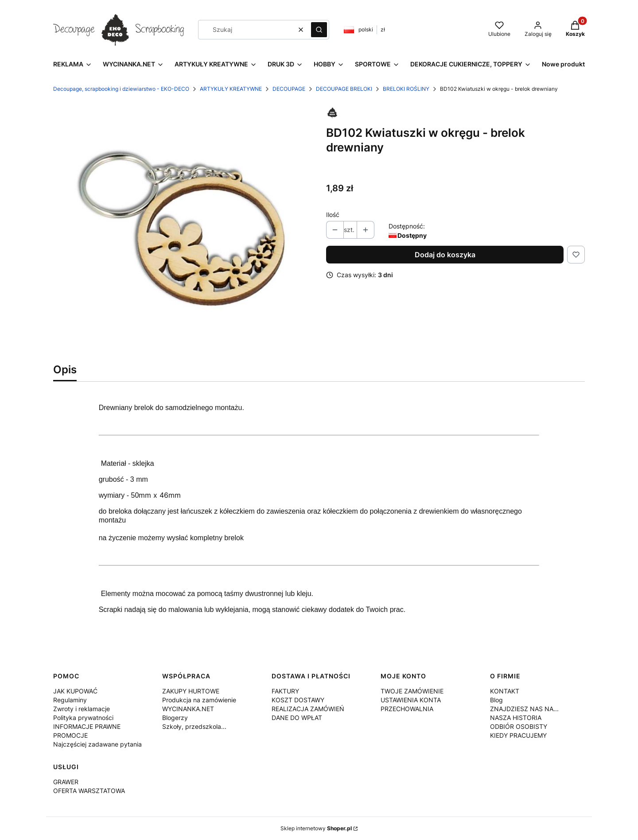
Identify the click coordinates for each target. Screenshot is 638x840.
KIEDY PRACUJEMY (518, 735)
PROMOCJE (70, 735)
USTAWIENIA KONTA (411, 700)
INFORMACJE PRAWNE (87, 726)
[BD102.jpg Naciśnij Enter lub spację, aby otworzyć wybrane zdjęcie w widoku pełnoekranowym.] (183, 230)
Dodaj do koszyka (445, 255)
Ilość (333, 215)
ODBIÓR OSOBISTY (519, 726)
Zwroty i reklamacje (82, 709)
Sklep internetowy (316, 828)
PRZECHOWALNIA (407, 709)
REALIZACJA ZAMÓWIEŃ (308, 709)
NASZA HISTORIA (516, 718)
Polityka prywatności (83, 718)
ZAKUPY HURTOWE (191, 691)
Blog (496, 700)
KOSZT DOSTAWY (298, 700)
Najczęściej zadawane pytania (97, 744)
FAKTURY (285, 691)
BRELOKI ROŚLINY (406, 89)
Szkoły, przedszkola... (194, 726)
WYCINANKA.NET (188, 709)
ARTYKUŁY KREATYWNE (231, 89)
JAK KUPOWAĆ (75, 691)
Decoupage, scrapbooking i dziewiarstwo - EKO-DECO (121, 89)
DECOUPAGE (289, 89)
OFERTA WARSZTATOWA (89, 791)
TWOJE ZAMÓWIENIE (412, 691)
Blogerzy (175, 718)
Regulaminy (70, 700)
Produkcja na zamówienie (199, 700)
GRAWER (66, 782)
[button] (319, 30)
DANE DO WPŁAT (297, 718)
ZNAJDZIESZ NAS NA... (524, 709)
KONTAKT (505, 691)
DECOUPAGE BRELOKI (344, 89)
